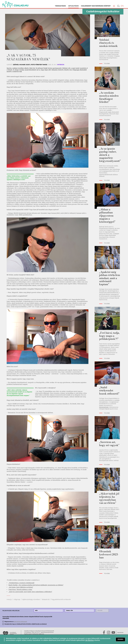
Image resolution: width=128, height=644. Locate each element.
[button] (114, 6)
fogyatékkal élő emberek (61, 599)
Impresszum (120, 632)
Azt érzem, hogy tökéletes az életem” (21, 587)
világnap (17, 599)
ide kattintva (90, 640)
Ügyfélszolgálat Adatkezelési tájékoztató (34, 634)
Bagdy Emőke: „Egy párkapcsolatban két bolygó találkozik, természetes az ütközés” (36, 585)
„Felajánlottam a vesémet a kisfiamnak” (22, 583)
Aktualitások (73, 6)
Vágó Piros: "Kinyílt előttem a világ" (20, 589)
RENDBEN (121, 639)
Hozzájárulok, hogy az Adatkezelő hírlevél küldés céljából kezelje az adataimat (26, 624)
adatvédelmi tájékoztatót (20, 622)
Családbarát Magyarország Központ (96, 6)
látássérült (46, 599)
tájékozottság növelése (31, 599)
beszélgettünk (104, 407)
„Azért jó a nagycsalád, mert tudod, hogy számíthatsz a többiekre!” (30, 592)
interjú (9, 599)
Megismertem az (16, 622)
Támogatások (60, 6)
